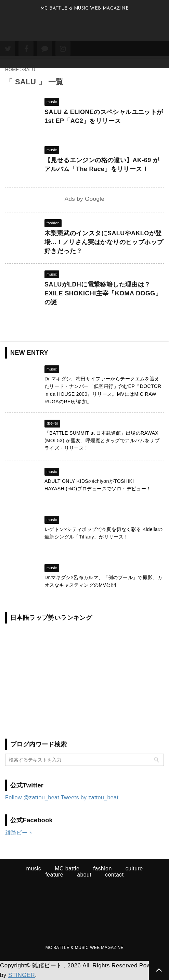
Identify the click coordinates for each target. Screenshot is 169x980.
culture (134, 869)
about (84, 875)
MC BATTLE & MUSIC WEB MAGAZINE (84, 948)
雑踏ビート (19, 833)
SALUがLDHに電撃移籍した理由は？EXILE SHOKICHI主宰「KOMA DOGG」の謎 (103, 293)
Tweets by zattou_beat (90, 797)
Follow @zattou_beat (32, 797)
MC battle (67, 869)
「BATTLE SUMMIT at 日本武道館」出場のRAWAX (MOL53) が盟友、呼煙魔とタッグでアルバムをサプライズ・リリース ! (102, 441)
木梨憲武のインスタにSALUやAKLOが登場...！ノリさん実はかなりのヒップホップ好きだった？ (104, 242)
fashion (102, 869)
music (34, 869)
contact (114, 875)
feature (54, 875)
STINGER (22, 975)
